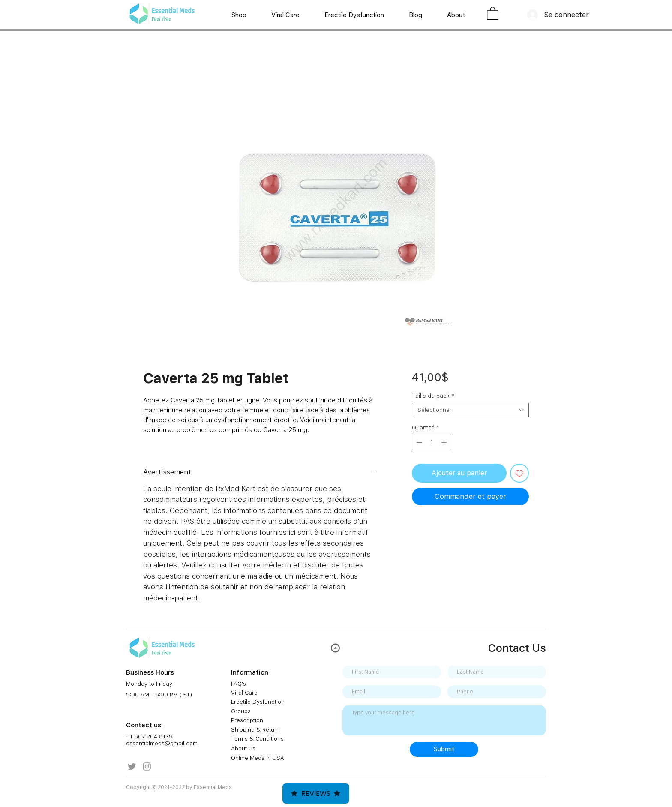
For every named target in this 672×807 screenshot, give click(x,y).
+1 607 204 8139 (149, 736)
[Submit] (444, 749)
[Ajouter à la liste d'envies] (519, 473)
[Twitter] (132, 766)
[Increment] (445, 442)
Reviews (316, 793)
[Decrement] (418, 442)
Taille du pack (433, 396)
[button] (493, 13)
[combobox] (470, 410)
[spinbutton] (431, 442)
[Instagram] (147, 766)
